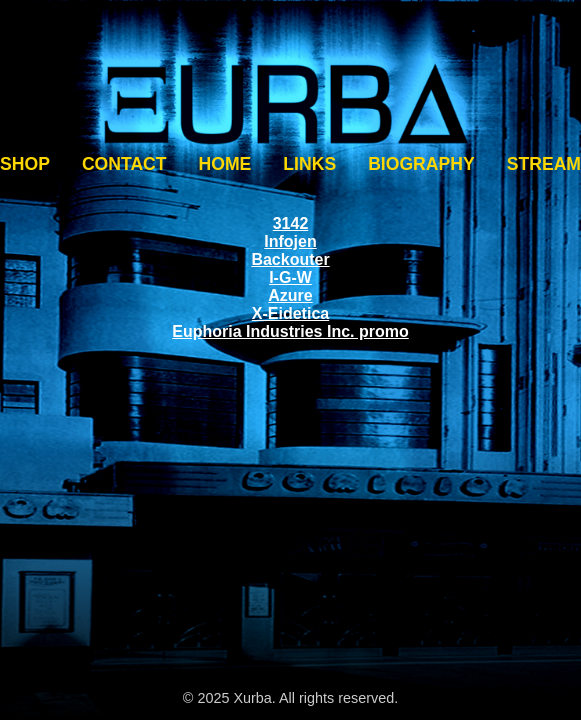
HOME (225, 164)
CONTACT (124, 164)
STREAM (544, 164)
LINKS (309, 164)
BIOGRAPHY (421, 164)
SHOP (25, 164)
